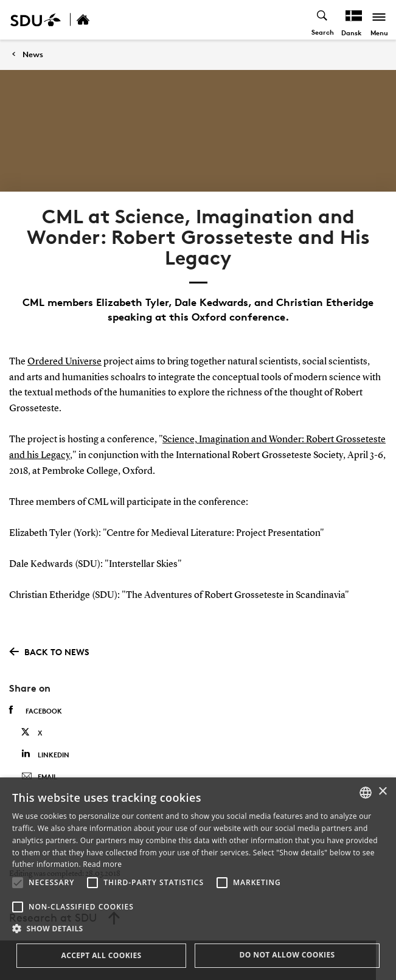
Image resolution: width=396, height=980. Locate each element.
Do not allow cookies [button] (287, 955)
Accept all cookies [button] (101, 955)
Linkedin (45, 754)
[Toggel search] (323, 20)
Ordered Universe (64, 362)
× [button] (382, 792)
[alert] (198, 879)
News (33, 54)
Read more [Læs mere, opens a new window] (102, 864)
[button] (18, 883)
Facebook (36, 711)
